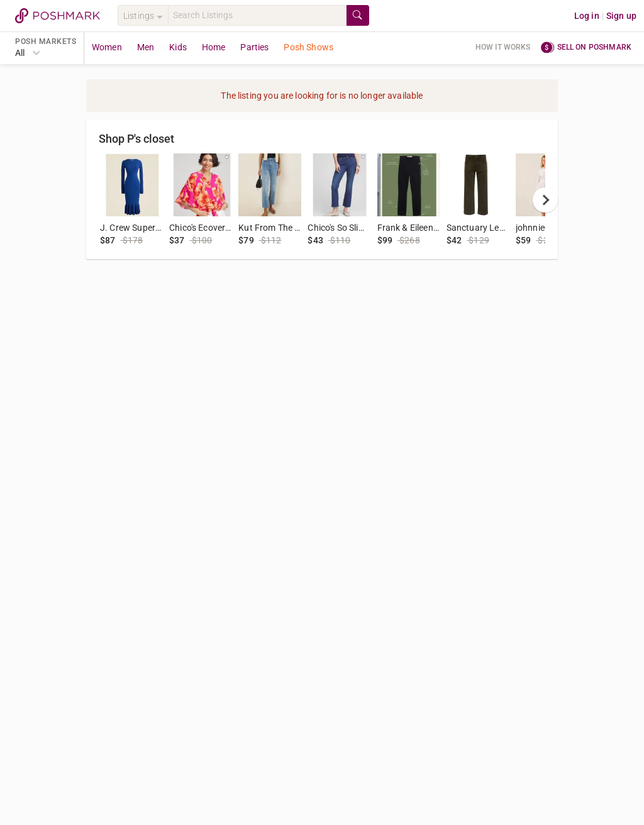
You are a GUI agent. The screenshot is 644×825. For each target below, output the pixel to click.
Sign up (621, 16)
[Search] (257, 15)
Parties (254, 47)
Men (146, 47)
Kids (178, 47)
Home (214, 47)
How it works (503, 47)
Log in (587, 16)
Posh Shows (308, 47)
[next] (545, 200)
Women (107, 47)
